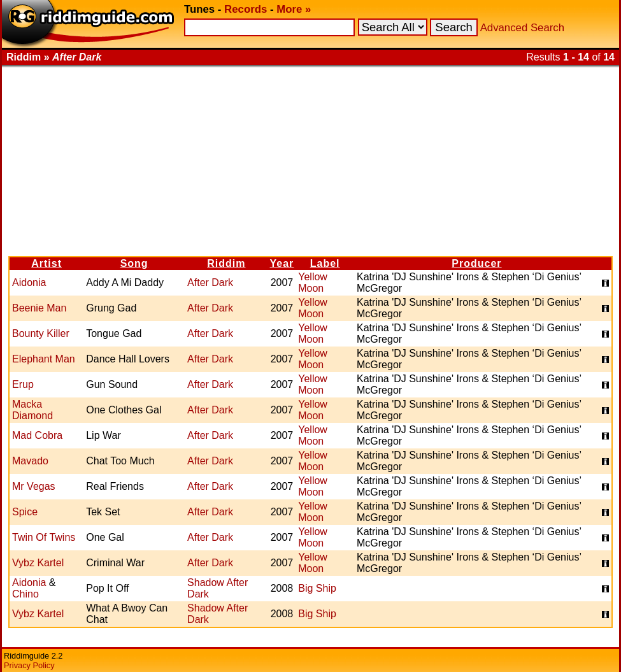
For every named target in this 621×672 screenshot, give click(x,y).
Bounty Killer (41, 333)
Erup (23, 384)
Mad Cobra (37, 435)
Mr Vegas (34, 486)
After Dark (210, 282)
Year (282, 263)
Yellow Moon (313, 282)
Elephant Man (44, 359)
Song (134, 263)
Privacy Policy (29, 665)
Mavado (30, 461)
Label (325, 263)
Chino (25, 594)
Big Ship (317, 588)
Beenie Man (39, 308)
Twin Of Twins (44, 537)
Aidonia (29, 282)
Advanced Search (522, 28)
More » (294, 9)
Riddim (226, 263)
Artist (46, 263)
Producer (476, 263)
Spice (25, 512)
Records (246, 9)
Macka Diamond (32, 410)
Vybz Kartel (38, 563)
